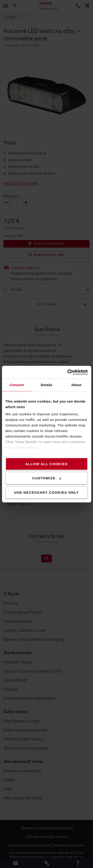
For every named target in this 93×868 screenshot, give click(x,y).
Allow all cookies (46, 464)
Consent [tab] (17, 385)
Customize (47, 478)
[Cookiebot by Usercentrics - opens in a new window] (67, 372)
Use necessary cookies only (47, 492)
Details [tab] (47, 385)
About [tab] (76, 385)
